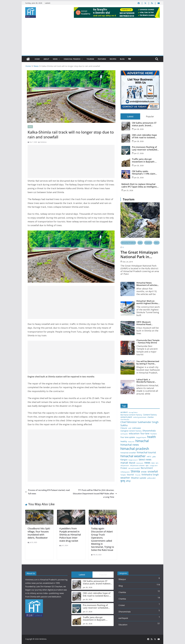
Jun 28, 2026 (139, 129)
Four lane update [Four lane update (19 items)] (128, 439)
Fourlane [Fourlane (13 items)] (154, 436)
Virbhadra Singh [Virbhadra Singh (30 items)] (150, 477)
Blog (122, 59)
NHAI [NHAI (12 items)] (153, 465)
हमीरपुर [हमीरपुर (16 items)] (128, 483)
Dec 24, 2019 (128, 262)
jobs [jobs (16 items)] (154, 459)
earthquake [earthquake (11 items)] (124, 436)
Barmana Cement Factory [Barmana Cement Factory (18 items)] (131, 417)
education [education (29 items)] (134, 435)
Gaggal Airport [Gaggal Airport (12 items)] (141, 439)
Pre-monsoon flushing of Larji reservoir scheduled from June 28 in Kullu (144, 148)
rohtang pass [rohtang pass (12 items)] (125, 474)
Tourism (90, 59)
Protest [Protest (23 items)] (124, 470)
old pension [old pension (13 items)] (125, 468)
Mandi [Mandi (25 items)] (132, 465)
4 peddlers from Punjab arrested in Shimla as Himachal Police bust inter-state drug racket (70, 535)
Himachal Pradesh (72, 59)
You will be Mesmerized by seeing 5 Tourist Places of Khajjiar (148, 364)
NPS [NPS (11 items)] (157, 465)
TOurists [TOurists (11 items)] (138, 477)
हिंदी (130, 59)
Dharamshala (125, 612)
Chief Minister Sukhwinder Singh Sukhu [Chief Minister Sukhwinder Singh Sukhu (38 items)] (140, 426)
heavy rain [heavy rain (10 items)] (131, 444)
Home (37, 59)
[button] (59, 59)
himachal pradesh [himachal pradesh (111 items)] (135, 451)
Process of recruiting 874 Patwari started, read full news (47, 492)
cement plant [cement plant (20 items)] (126, 419)
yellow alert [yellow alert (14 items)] (151, 480)
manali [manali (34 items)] (124, 465)
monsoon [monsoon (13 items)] (140, 465)
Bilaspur (122, 579)
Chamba (122, 592)
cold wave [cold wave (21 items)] (136, 430)
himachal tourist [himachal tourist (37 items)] (146, 454)
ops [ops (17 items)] (147, 467)
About (46, 59)
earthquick (123, 618)
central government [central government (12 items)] (140, 419)
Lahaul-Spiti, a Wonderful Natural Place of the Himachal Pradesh (147, 383)
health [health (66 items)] (152, 439)
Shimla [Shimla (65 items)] (135, 473)
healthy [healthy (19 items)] (124, 443)
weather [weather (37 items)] (125, 480)
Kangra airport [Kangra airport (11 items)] (133, 462)
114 (158, 585)
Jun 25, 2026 (128, 190)
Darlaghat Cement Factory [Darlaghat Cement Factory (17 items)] (131, 433)
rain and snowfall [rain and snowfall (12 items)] (134, 470)
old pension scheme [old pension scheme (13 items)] (137, 468)
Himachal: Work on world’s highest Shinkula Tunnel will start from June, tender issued (148, 303)
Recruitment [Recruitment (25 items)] (147, 470)
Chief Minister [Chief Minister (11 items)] (125, 421)
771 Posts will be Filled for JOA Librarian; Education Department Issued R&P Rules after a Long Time (95, 494)
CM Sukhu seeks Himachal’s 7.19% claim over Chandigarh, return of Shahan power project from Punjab (145, 173)
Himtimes (43, 142)
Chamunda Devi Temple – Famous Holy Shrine (148, 343)
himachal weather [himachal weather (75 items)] (133, 458)
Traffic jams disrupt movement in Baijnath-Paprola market (143, 160)
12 (159, 591)
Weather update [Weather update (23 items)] (139, 480)
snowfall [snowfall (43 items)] (153, 473)
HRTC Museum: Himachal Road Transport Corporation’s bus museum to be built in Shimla (148, 324)
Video (157, 243)
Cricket (122, 605)
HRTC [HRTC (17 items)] (149, 459)
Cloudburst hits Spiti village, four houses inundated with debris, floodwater (39, 533)
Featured (102, 59)
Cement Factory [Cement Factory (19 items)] (150, 417)
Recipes (113, 59)
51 (159, 623)
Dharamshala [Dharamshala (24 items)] (149, 433)
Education (123, 625)
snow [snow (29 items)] (144, 473)
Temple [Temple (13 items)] (123, 477)
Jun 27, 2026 (139, 153)
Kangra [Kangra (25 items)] (124, 462)
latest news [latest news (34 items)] (145, 462)
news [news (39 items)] (147, 465)
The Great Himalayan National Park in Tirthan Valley (139, 255)
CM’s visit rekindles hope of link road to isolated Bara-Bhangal (144, 136)
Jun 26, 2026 (139, 165)
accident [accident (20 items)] (124, 414)
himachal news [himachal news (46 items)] (130, 447)
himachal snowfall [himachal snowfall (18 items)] (128, 455)
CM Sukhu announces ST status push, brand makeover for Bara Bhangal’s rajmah (144, 124)
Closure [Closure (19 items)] (124, 430)
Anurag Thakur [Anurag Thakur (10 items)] (133, 415)
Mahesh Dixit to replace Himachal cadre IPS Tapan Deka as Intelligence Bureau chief (140, 185)
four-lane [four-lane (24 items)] (145, 435)
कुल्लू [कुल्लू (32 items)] (123, 483)
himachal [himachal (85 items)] (142, 443)
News (55, 59)
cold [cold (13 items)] (130, 430)
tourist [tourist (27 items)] (130, 477)
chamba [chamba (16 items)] (150, 419)
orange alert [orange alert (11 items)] (154, 468)
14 (159, 598)
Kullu (140, 243)
